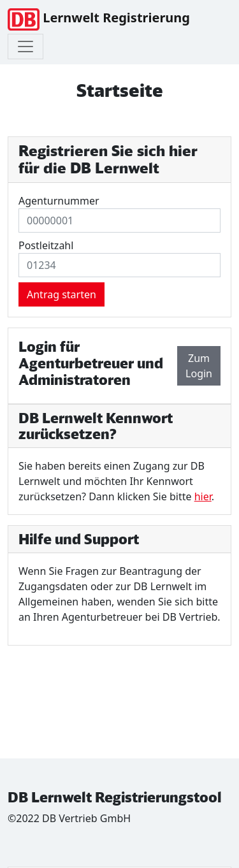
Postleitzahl (46, 245)
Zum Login (199, 366)
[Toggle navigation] (25, 47)
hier (203, 496)
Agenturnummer (59, 201)
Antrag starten (62, 294)
